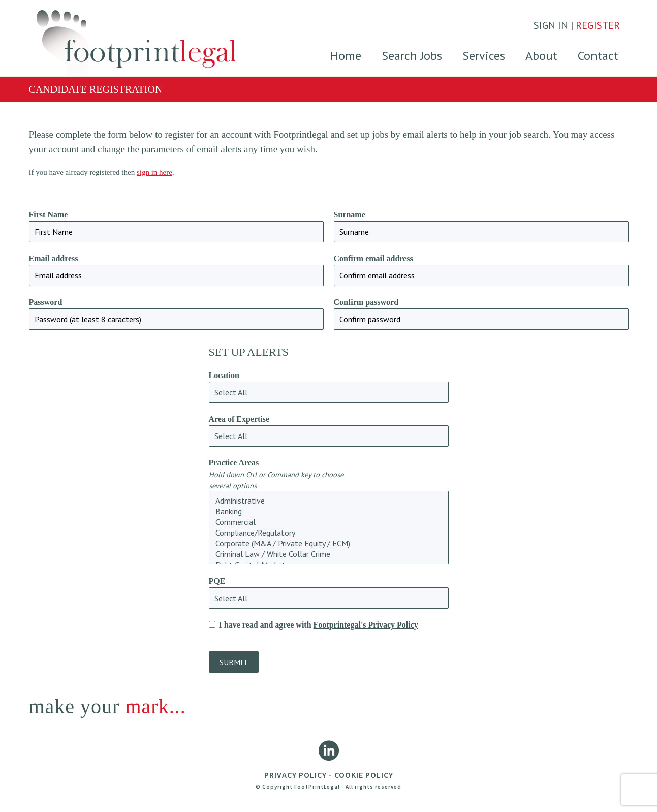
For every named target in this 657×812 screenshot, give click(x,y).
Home (346, 56)
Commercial (329, 522)
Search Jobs (412, 56)
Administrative (329, 501)
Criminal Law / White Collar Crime (329, 554)
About (541, 56)
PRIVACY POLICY (295, 775)
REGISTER (598, 25)
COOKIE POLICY (364, 775)
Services (484, 56)
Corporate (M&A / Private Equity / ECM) (329, 543)
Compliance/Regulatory (329, 533)
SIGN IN (551, 25)
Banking (329, 511)
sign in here (154, 172)
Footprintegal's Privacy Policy (366, 625)
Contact (598, 56)
